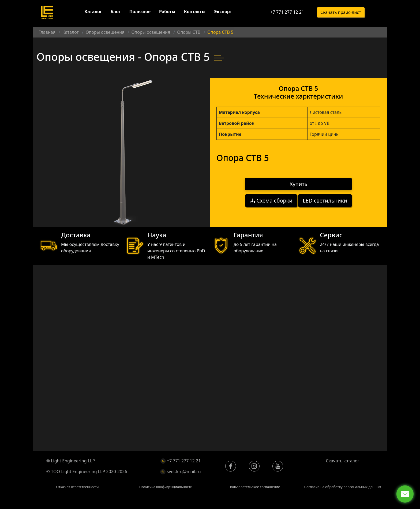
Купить (299, 184)
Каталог (93, 13)
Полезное (140, 13)
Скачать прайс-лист (341, 14)
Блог (116, 13)
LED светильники (325, 199)
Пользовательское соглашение (254, 487)
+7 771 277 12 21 (287, 13)
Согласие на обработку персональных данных (343, 487)
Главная (47, 32)
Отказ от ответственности (77, 487)
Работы (167, 13)
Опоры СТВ (189, 32)
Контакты (195, 13)
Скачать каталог (343, 461)
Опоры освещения (105, 32)
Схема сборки (271, 199)
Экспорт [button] (223, 13)
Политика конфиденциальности (166, 487)
